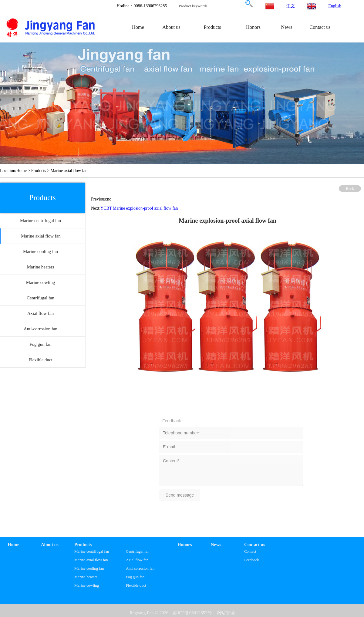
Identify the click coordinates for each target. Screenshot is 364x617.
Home (138, 27)
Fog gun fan (135, 577)
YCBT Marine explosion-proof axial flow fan (139, 208)
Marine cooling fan (89, 568)
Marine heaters (86, 577)
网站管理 (226, 613)
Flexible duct (136, 585)
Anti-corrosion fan (140, 568)
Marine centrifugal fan (92, 551)
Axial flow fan (137, 560)
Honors (253, 27)
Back (350, 189)
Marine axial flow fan (91, 560)
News (286, 27)
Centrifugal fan (138, 551)
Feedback (252, 560)
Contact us (320, 27)
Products (212, 27)
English (335, 6)
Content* (231, 470)
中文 (291, 6)
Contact (250, 551)
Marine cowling (87, 585)
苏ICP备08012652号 (192, 613)
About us (171, 27)
